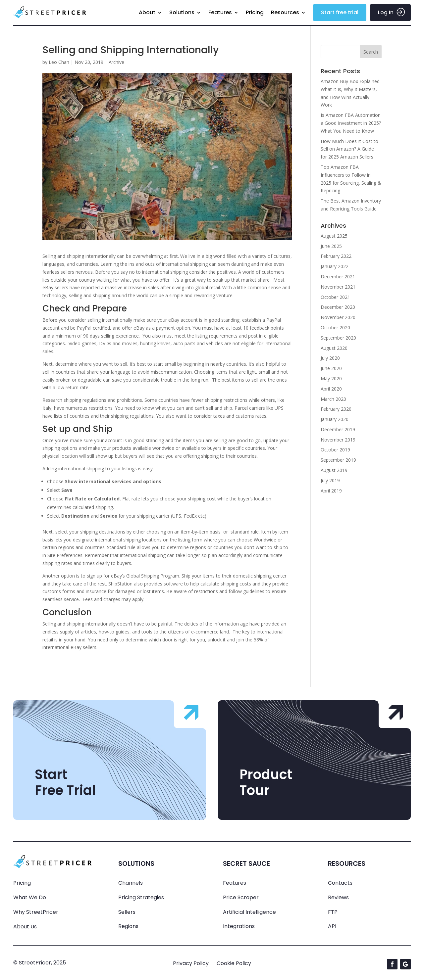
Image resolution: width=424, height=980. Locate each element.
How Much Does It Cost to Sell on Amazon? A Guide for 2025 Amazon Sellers (349, 149)
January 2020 (335, 419)
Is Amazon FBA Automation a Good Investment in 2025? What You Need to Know (351, 123)
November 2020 (338, 317)
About (147, 12)
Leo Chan (59, 62)
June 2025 (331, 246)
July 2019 (330, 480)
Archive (116, 62)
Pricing (255, 12)
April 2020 (331, 389)
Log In (386, 12)
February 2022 (336, 256)
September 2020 (338, 338)
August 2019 (334, 470)
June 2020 (331, 368)
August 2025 (334, 236)
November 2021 (338, 287)
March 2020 (333, 399)
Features (220, 12)
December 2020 (338, 307)
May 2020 (331, 378)
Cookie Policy (234, 963)
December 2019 (338, 429)
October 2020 (335, 327)
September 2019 (338, 460)
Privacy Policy (191, 963)
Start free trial (340, 12)
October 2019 (335, 450)
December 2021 (338, 277)
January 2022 (335, 266)
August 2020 (334, 348)
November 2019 (338, 440)
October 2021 (335, 297)
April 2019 (331, 491)
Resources (285, 12)
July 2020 (330, 358)
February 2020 (336, 409)
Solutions (182, 12)
